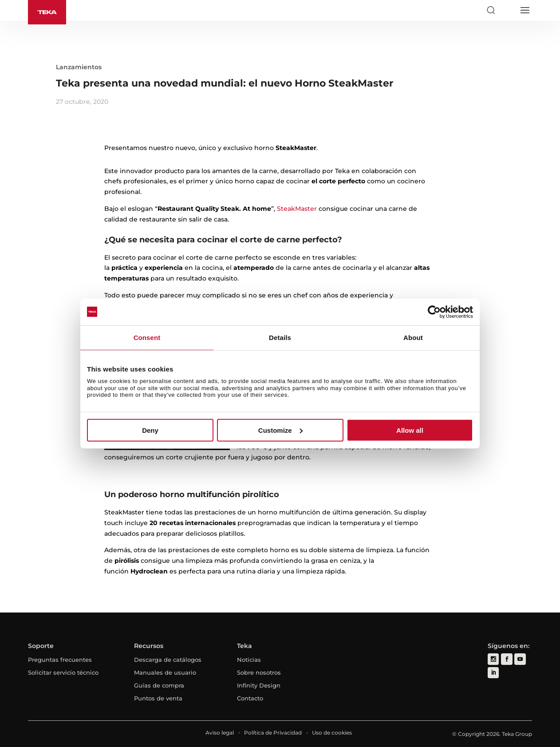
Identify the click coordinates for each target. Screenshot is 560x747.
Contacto (250, 698)
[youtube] (520, 659)
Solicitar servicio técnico (63, 672)
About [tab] (413, 337)
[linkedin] (493, 672)
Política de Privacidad (273, 733)
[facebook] (507, 659)
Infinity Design (259, 685)
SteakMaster (297, 209)
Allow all (410, 430)
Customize (280, 430)
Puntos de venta (158, 698)
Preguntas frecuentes (60, 660)
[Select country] (508, 10)
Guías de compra (159, 685)
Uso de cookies (332, 733)
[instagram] (493, 659)
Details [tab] (280, 337)
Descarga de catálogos (168, 660)
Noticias (249, 660)
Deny (150, 430)
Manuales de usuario (165, 672)
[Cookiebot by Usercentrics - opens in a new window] (434, 312)
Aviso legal (220, 733)
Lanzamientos (79, 67)
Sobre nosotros (259, 672)
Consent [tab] (147, 337)
